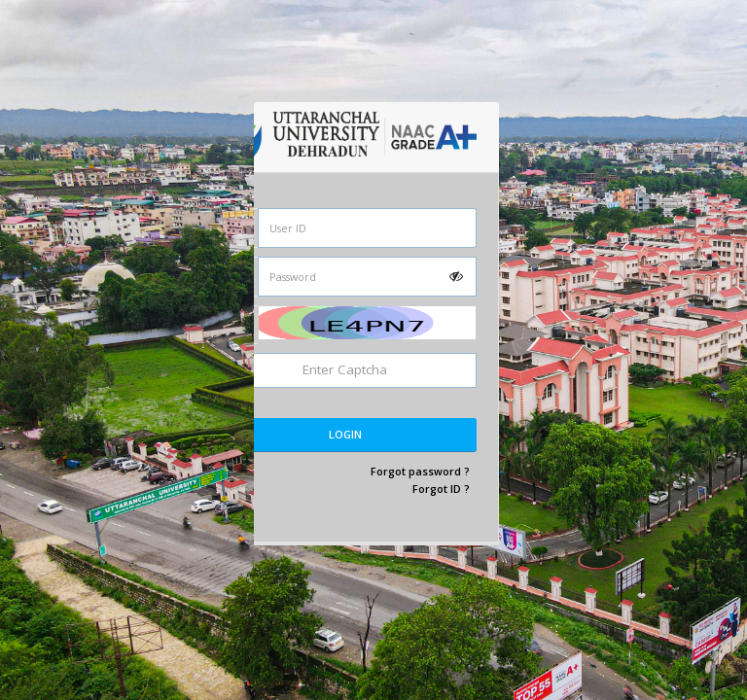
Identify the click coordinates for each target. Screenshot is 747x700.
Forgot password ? (420, 471)
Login (345, 434)
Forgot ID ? (441, 489)
